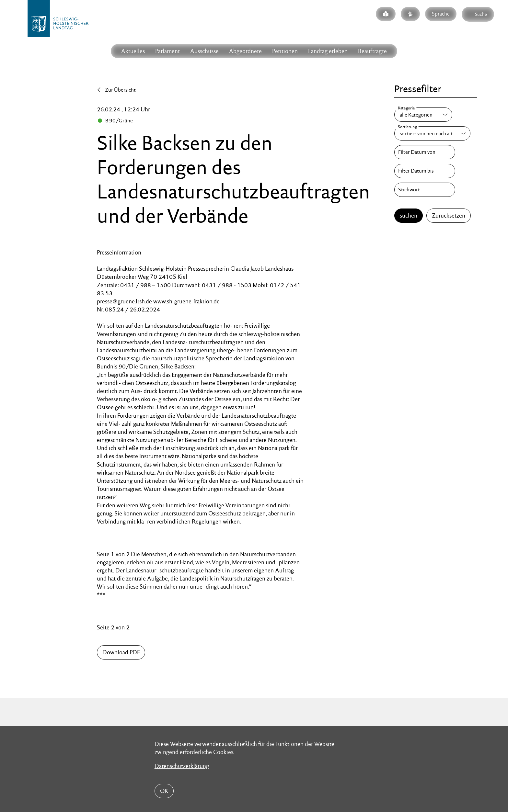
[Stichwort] (425, 190)
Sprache (441, 14)
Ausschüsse (204, 51)
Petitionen (285, 51)
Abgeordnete (245, 51)
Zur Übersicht (120, 90)
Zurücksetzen (449, 215)
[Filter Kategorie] (423, 115)
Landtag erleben (328, 51)
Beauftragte (372, 51)
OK (164, 791)
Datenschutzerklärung (182, 766)
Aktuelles (133, 51)
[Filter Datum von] (425, 152)
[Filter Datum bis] (425, 171)
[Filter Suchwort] (425, 190)
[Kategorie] (423, 115)
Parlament (167, 51)
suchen (409, 215)
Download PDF (121, 652)
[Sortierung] (432, 133)
